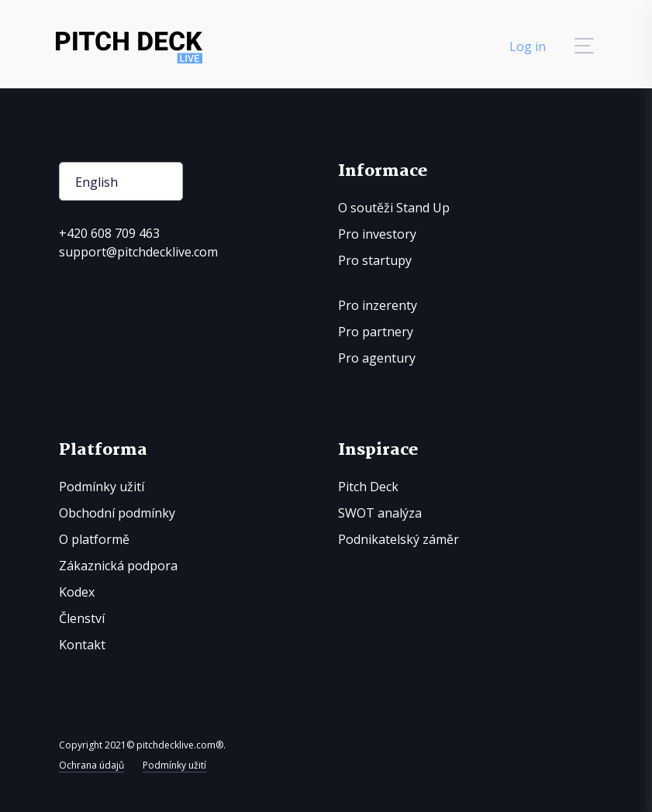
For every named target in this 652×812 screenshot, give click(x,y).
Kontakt (82, 645)
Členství (82, 618)
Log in (528, 46)
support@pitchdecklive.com (138, 252)
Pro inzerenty (378, 305)
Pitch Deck (368, 487)
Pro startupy (375, 260)
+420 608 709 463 (109, 233)
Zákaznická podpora (118, 566)
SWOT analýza (380, 513)
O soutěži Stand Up (394, 208)
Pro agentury (377, 358)
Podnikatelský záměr (398, 539)
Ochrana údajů (91, 765)
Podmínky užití (102, 487)
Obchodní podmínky (117, 513)
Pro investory (377, 234)
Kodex (77, 592)
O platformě (94, 539)
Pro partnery (376, 332)
